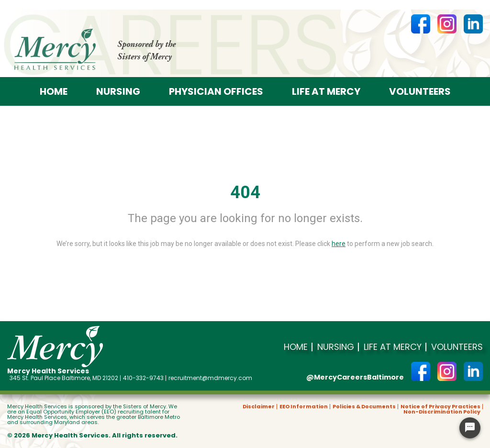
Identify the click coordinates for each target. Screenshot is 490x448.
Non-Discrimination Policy (442, 412)
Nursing (118, 91)
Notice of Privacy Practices (440, 407)
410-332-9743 (143, 378)
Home (54, 91)
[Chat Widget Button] (470, 428)
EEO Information (304, 407)
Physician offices (216, 91)
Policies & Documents (364, 407)
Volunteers (420, 91)
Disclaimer (259, 407)
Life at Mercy (326, 91)
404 (245, 192)
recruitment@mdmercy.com (210, 378)
